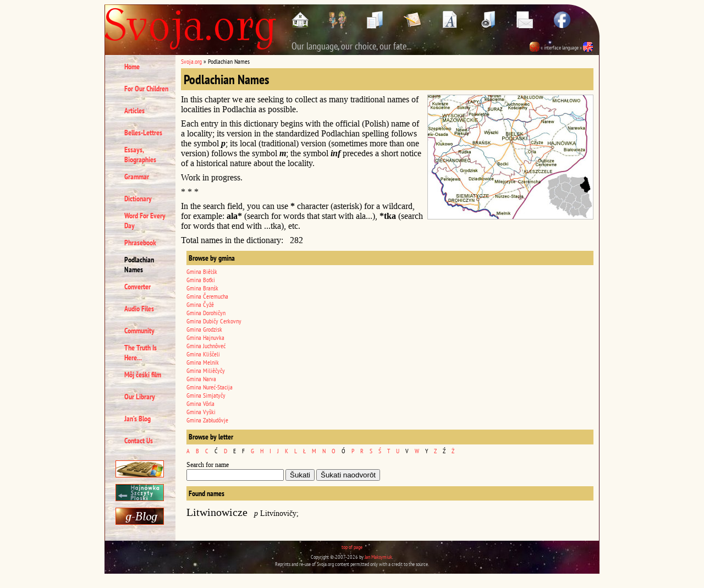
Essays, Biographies (140, 155)
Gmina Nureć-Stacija (210, 387)
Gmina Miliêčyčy (206, 370)
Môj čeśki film (143, 375)
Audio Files (139, 309)
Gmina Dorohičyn (206, 313)
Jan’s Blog (137, 419)
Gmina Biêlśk (202, 271)
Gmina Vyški (201, 412)
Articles (134, 111)
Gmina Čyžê (200, 304)
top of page (352, 547)
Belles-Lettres (143, 133)
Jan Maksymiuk (378, 557)
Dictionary (138, 199)
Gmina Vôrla (200, 403)
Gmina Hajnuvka (205, 337)
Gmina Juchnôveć (206, 346)
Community (139, 331)
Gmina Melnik (203, 362)
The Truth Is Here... (141, 353)
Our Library (140, 397)
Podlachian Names (139, 265)
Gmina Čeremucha (207, 296)
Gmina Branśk (202, 288)
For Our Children (146, 89)
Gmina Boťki (201, 280)
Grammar (137, 177)
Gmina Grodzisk (204, 329)
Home (132, 67)
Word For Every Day (145, 221)
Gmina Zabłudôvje (207, 420)
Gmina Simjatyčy (206, 395)
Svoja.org (191, 61)
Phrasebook (140, 243)
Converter (137, 287)
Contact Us (139, 441)
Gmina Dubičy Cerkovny (214, 321)
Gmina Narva (201, 379)
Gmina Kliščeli (203, 354)
